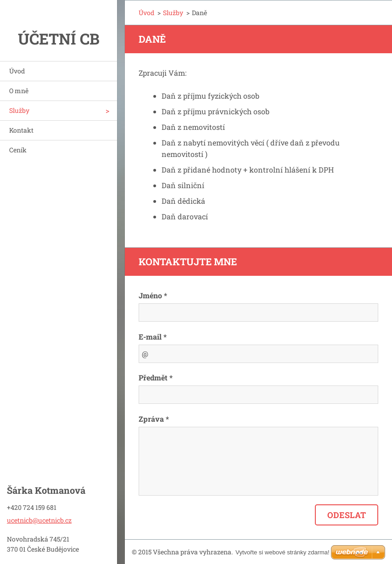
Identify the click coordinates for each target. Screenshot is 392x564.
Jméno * (153, 295)
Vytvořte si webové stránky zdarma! (283, 552)
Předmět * (156, 377)
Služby (19, 110)
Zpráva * (154, 419)
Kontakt (21, 130)
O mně (19, 91)
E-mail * (153, 337)
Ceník (18, 150)
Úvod (17, 71)
